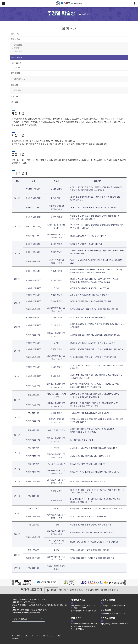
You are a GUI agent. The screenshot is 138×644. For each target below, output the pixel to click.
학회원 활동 (18, 51)
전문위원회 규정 (19, 79)
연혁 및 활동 (18, 45)
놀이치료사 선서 (19, 90)
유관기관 (14, 97)
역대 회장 (17, 48)
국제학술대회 (16, 63)
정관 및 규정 (16, 73)
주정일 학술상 (16, 58)
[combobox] (28, 619)
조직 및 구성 (16, 68)
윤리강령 (14, 85)
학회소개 (87, 14)
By (22, 636)
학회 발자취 (16, 39)
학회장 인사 (16, 34)
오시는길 (14, 102)
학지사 (51, 590)
